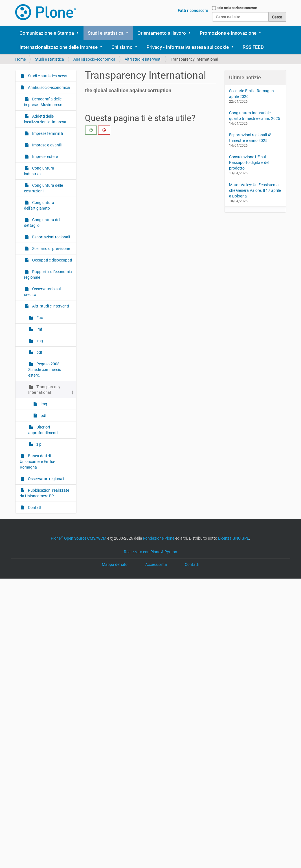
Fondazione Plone (159, 538)
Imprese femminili (47, 133)
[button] (80, 33)
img (39, 341)
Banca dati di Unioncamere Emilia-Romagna (38, 462)
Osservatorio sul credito (42, 292)
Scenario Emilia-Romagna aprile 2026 (251, 94)
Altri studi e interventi (143, 59)
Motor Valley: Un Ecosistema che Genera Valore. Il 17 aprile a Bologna (255, 190)
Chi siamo (122, 47)
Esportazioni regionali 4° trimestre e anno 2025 (250, 138)
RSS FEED (253, 47)
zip (39, 444)
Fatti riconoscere (193, 10)
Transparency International (44, 390)
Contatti (35, 507)
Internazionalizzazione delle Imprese (59, 47)
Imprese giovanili (46, 145)
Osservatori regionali (46, 479)
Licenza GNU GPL (234, 538)
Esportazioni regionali (51, 237)
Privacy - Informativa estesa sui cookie (188, 47)
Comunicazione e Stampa (47, 33)
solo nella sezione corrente (237, 8)
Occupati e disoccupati (52, 260)
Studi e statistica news (47, 76)
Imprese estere (45, 157)
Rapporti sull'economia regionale (48, 274)
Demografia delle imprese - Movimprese (43, 102)
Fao (39, 318)
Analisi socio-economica (94, 59)
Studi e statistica (106, 33)
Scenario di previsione (51, 249)
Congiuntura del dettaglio (42, 223)
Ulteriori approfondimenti (43, 430)
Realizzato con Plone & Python (150, 552)
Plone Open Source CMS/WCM (79, 538)
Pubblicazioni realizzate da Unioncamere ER (44, 493)
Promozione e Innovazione (228, 33)
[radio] (91, 130)
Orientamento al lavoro (162, 33)
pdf (39, 352)
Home (20, 59)
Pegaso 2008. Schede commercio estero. (45, 370)
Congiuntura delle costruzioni (43, 188)
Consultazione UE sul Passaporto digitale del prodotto (249, 162)
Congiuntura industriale (39, 171)
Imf (39, 329)
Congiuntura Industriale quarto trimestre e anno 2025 (255, 116)
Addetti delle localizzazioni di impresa (45, 119)
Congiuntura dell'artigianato (39, 205)
